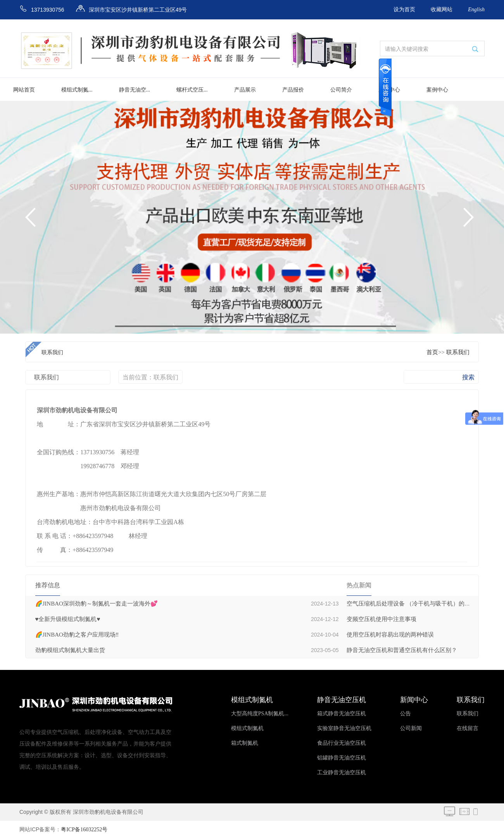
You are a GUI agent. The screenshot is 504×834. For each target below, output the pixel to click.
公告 (406, 714)
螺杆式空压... (192, 90)
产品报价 (293, 90)
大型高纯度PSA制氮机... (260, 714)
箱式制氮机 (245, 743)
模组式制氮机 (247, 728)
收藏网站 (442, 10)
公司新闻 (411, 728)
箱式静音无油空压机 (342, 714)
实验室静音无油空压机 (344, 728)
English (476, 10)
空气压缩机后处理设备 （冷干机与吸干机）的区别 (411, 604)
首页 (432, 352)
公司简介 (341, 90)
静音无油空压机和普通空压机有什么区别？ (402, 650)
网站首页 (24, 90)
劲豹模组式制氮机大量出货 (70, 650)
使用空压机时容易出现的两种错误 (390, 635)
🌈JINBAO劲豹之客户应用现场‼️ (77, 635)
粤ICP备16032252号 (84, 830)
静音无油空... (135, 90)
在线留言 (468, 728)
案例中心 (437, 90)
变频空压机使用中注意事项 (381, 619)
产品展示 (245, 90)
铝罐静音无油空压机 (342, 758)
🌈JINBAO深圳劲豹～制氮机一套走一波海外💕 (97, 604)
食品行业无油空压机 (342, 743)
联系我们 (458, 352)
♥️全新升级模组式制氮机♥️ (68, 619)
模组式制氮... (77, 90)
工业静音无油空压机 (342, 773)
